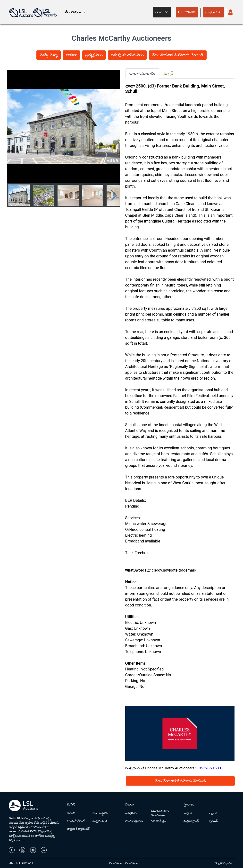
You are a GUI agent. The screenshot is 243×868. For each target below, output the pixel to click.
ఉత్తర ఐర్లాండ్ (191, 821)
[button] (162, 12)
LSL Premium (187, 12)
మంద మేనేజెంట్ (76, 821)
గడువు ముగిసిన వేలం (127, 55)
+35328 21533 (209, 768)
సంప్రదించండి (100, 821)
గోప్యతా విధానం (223, 863)
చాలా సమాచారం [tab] (142, 73)
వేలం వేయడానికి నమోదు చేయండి (178, 55)
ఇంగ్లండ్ (188, 813)
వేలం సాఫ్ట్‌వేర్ (100, 813)
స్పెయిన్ (213, 821)
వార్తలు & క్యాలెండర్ (78, 829)
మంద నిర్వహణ (134, 821)
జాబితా (71, 55)
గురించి (71, 813)
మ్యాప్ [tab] (168, 73)
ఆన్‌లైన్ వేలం (133, 813)
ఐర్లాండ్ (213, 813)
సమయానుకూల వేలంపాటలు (160, 813)
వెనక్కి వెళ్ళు (49, 55)
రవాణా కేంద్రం (158, 821)
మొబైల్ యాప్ (213, 12)
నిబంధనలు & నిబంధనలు (123, 863)
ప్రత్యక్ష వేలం (94, 55)
